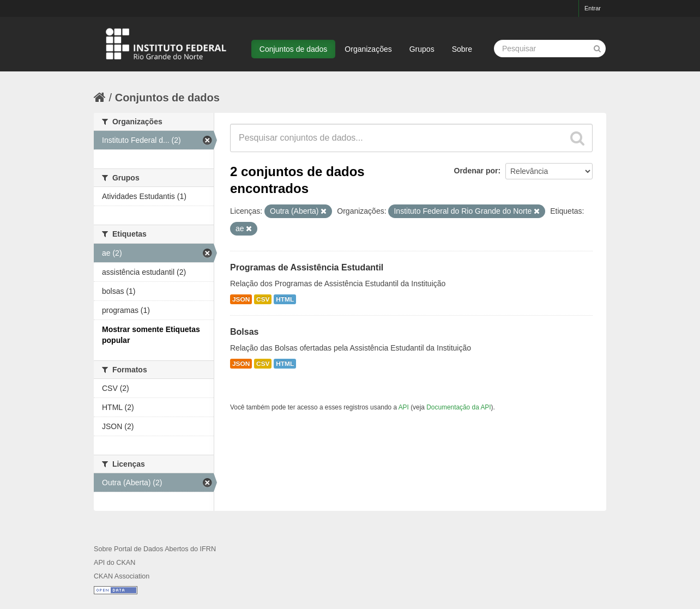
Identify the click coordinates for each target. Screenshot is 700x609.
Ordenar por (476, 171)
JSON (241, 299)
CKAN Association (122, 576)
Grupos (422, 49)
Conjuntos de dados (294, 49)
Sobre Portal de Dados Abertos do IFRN (155, 549)
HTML (285, 299)
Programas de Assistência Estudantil (307, 267)
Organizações (368, 49)
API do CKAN (114, 563)
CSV (263, 299)
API (404, 407)
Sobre (462, 49)
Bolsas (244, 332)
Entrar (593, 8)
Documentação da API (458, 407)
